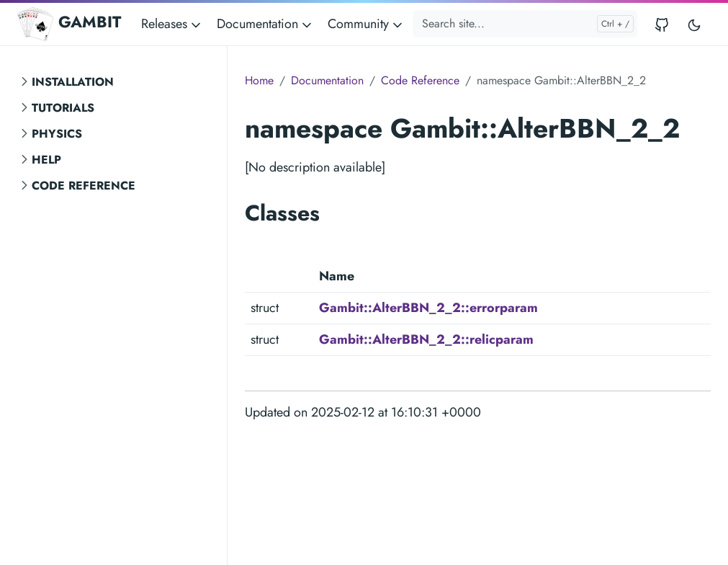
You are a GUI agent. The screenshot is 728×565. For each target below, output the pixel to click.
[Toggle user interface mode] (694, 24)
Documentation (327, 80)
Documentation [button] (265, 24)
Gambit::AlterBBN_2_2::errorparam (428, 308)
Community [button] (366, 24)
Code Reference (84, 186)
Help (46, 160)
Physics (57, 134)
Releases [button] (172, 24)
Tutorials (63, 108)
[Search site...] (525, 24)
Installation (73, 82)
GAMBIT (69, 24)
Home (259, 80)
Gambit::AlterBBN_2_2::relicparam (426, 339)
